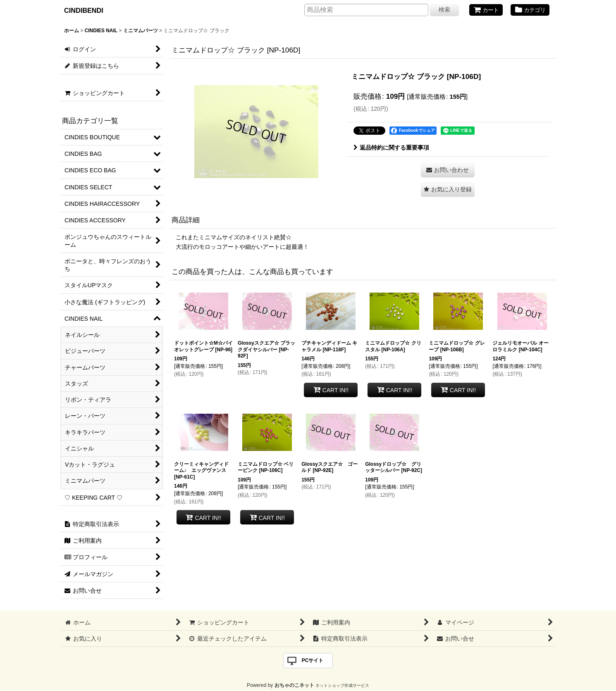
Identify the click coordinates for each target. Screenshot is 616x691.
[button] (448, 189)
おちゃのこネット (294, 685)
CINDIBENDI (84, 10)
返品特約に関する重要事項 (391, 148)
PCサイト (313, 660)
